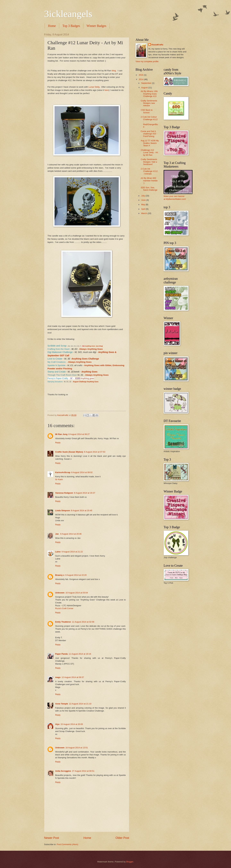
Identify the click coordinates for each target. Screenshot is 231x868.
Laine (58, 552)
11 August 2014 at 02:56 (83, 622)
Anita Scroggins (63, 771)
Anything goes (87, 378)
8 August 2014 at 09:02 (82, 472)
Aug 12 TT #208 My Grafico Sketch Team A (150, 143)
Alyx (57, 724)
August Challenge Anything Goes (86, 382)
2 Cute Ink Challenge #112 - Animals (149, 171)
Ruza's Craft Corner (64, 608)
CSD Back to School (147, 111)
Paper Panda (61, 654)
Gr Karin (59, 479)
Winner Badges (96, 26)
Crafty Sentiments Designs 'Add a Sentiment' (149, 162)
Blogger (130, 862)
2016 (141, 75)
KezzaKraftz (157, 45)
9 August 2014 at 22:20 (76, 575)
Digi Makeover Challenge (60, 352)
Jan (57, 534)
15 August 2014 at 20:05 (72, 724)
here (107, 90)
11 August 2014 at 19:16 (80, 654)
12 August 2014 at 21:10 (80, 704)
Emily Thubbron (63, 622)
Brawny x (60, 575)
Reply (58, 443)
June (144, 200)
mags (58, 677)
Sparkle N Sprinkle (56, 365)
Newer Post (52, 838)
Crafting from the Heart (58, 349)
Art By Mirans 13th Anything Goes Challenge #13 (149, 94)
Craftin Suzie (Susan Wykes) (69, 452)
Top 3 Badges (71, 26)
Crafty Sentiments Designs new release (149, 103)
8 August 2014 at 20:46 (71, 534)
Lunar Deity (94, 87)
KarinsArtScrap (63, 472)
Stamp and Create (57, 372)
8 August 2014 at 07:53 (95, 452)
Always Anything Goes (80, 362)
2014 (141, 79)
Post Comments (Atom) (68, 844)
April (143, 209)
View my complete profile (147, 61)
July (143, 196)
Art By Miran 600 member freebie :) (149, 181)
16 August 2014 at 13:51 (77, 748)
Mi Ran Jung (61, 434)
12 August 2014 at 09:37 (73, 677)
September (147, 83)
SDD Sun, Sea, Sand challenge (149, 189)
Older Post (122, 838)
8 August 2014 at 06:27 (79, 434)
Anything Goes (90, 346)
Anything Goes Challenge (85, 359)
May (143, 205)
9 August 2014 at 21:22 (72, 552)
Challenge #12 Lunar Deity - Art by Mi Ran (149, 153)
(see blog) (99, 346)
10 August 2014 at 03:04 (77, 593)
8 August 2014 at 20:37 (85, 493)
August (145, 88)
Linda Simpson (63, 510)
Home (52, 26)
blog (114, 71)
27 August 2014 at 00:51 (83, 771)
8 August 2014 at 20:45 (81, 510)
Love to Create (55, 359)
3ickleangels (68, 14)
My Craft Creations (57, 362)
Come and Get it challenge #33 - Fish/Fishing (149, 134)
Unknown (60, 593)
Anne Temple (62, 704)
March (144, 213)
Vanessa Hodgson (64, 493)
